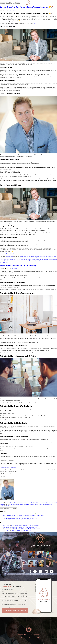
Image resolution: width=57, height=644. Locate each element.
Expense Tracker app (43, 258)
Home (3, 3)
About (7, 3)
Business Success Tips (11, 503)
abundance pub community (36, 256)
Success (2, 504)
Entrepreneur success (22, 503)
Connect (53, 3)
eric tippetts (34, 258)
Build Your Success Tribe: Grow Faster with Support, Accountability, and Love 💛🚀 (26, 7)
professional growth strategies (13, 261)
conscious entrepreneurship (13, 258)
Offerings (12, 3)
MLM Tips (38, 503)
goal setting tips (46, 504)
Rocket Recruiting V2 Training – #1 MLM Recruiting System (24, 527)
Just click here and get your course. (8, 467)
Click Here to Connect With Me (7, 254)
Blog (35, 3)
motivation (43, 503)
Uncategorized (9, 256)
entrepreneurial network (26, 258)
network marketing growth (42, 259)
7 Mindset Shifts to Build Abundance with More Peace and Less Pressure (19, 520)
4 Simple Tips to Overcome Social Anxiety (21, 530)
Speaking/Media (41, 3)
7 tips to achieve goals (16, 504)
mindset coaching (32, 259)
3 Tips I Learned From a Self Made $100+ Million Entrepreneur (25, 526)
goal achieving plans (37, 504)
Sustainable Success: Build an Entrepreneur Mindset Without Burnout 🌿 (20, 514)
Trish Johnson (6, 526)
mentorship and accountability (20, 259)
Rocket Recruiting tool (35, 261)
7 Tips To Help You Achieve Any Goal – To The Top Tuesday (18, 265)
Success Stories (19, 3)
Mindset (33, 503)
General (29, 503)
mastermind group (8, 259)
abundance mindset (24, 256)
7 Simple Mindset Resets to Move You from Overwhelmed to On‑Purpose (20, 518)
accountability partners (48, 256)
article (35, 23)
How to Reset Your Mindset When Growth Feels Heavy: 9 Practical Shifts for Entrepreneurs (23, 517)
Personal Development (51, 503)
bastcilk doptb (6, 530)
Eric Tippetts (6, 527)
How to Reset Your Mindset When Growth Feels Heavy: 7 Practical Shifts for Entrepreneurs (23, 515)
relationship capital (24, 261)
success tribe (43, 261)
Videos (48, 3)
